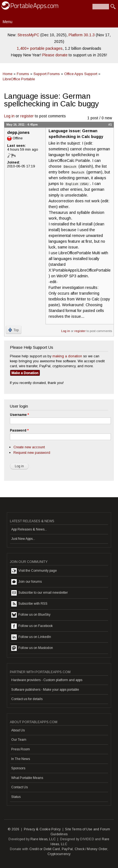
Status (16, 797)
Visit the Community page (34, 571)
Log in (9, 116)
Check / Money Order (91, 849)
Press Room (21, 749)
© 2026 (13, 829)
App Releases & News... (29, 529)
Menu (8, 22)
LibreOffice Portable (19, 79)
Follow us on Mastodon (32, 648)
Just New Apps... (23, 539)
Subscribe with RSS (29, 604)
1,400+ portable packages (40, 48)
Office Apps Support (81, 74)
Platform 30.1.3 (82, 35)
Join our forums (26, 582)
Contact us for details (27, 699)
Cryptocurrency (59, 854)
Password (19, 430)
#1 (110, 125)
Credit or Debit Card (45, 849)
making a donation (67, 356)
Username (19, 415)
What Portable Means (27, 778)
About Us (18, 730)
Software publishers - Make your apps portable (45, 690)
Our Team (19, 740)
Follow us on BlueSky (31, 615)
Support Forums (47, 74)
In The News (21, 759)
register (27, 116)
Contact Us (19, 787)
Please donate (55, 55)
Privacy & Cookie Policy (42, 829)
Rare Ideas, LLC (43, 839)
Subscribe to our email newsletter (40, 593)
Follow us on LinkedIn (31, 637)
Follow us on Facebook (32, 626)
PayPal (67, 849)
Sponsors (18, 768)
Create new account (29, 447)
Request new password (32, 453)
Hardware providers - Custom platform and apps (47, 680)
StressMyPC (28, 35)
